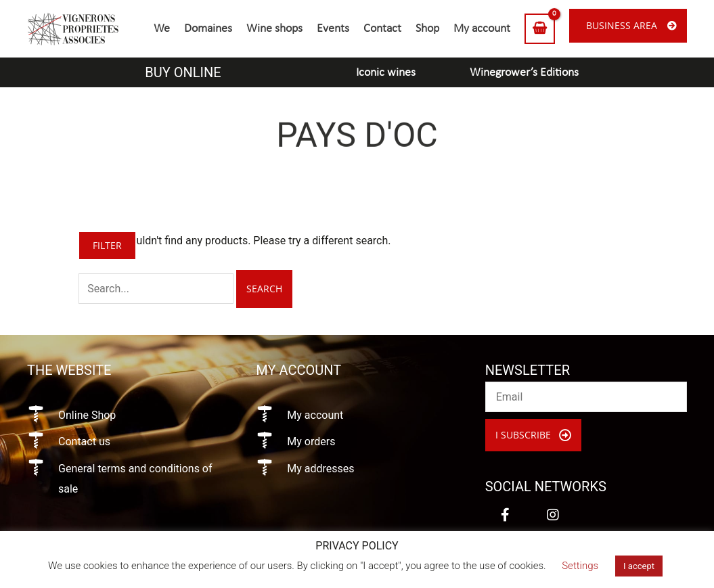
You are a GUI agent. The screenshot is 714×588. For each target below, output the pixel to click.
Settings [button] (580, 566)
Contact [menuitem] (382, 29)
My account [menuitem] (482, 29)
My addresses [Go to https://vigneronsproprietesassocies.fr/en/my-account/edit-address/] (320, 469)
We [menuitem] (162, 29)
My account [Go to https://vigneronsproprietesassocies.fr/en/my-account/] (315, 415)
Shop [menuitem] (427, 29)
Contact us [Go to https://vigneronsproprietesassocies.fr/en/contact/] (84, 442)
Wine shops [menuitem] (274, 29)
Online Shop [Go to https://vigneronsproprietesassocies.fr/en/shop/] (87, 415)
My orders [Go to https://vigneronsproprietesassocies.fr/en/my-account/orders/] (311, 442)
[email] (586, 397)
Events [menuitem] (333, 29)
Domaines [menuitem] (208, 29)
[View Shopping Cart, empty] (540, 29)
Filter (107, 245)
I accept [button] (639, 566)
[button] (533, 435)
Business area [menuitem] (622, 25)
